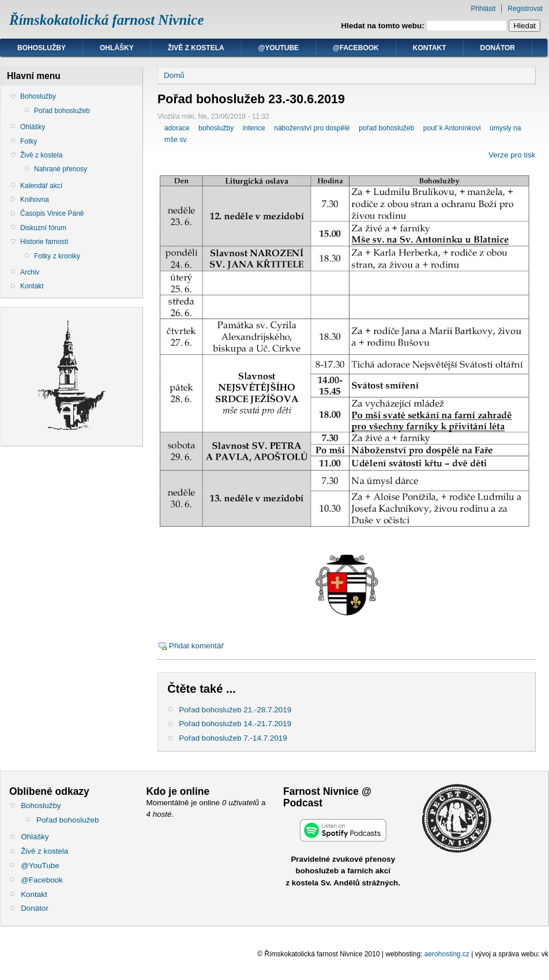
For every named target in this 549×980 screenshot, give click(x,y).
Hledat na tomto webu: (384, 26)
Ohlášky (117, 48)
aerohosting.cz (447, 954)
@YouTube (279, 48)
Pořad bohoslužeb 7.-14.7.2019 (233, 738)
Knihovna (35, 200)
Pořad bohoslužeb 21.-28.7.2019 (235, 710)
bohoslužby (216, 128)
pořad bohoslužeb (386, 128)
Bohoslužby (42, 48)
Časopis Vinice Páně (52, 213)
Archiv (30, 272)
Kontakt (430, 48)
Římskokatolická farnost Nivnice (107, 20)
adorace (177, 128)
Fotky (29, 141)
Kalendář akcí (41, 186)
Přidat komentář (196, 646)
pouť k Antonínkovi (452, 128)
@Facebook (356, 48)
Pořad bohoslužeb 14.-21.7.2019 (235, 724)
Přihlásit (484, 9)
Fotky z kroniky (57, 256)
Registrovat (525, 9)
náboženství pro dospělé (312, 128)
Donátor (498, 48)
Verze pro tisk (512, 155)
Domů (174, 75)
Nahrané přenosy (61, 169)
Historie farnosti (44, 242)
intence (254, 128)
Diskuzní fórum (43, 228)
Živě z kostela (196, 48)
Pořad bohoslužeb (62, 111)
